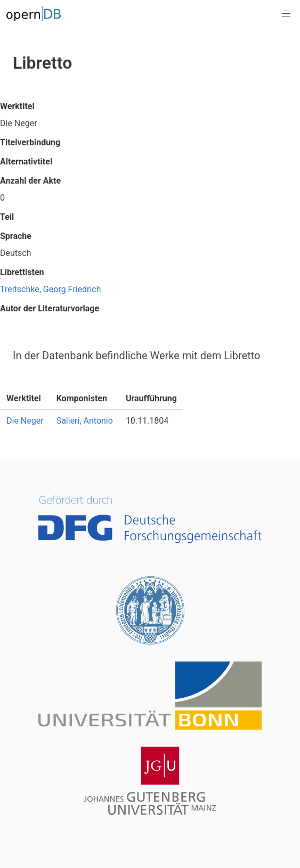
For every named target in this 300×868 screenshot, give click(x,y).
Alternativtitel (26, 162)
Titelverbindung (30, 142)
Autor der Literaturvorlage (50, 308)
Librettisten (22, 272)
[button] (286, 14)
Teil (7, 217)
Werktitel (17, 106)
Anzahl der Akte (30, 181)
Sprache (16, 236)
